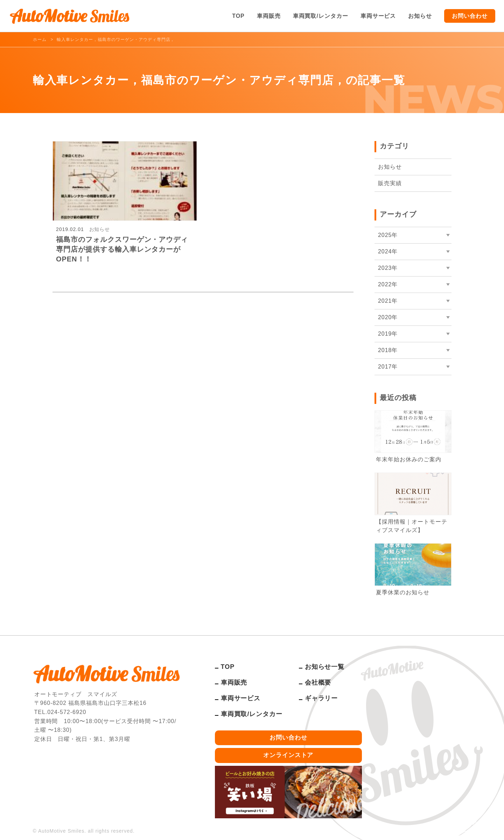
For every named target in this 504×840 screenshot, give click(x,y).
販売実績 (390, 183)
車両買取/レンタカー (321, 16)
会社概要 (318, 682)
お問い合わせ (470, 16)
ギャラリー (321, 698)
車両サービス (378, 16)
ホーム (40, 40)
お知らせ (420, 16)
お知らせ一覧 (325, 667)
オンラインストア (288, 755)
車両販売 (269, 16)
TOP (238, 16)
